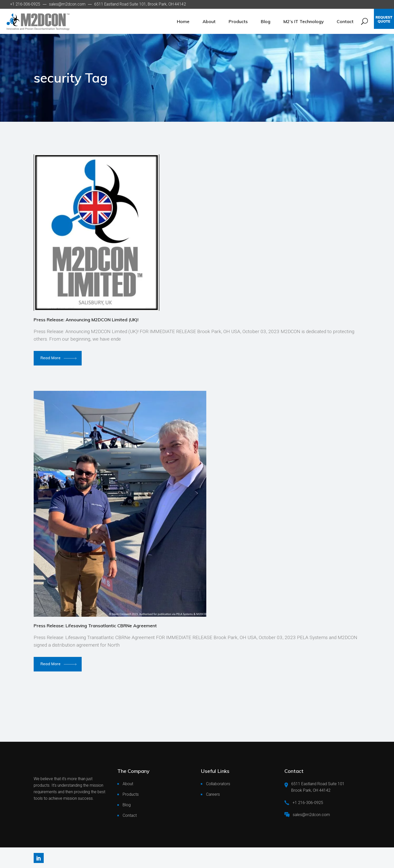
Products (131, 794)
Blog (127, 805)
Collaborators (218, 784)
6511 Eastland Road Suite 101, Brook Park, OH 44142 (140, 4)
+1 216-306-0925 (25, 4)
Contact (130, 815)
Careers (213, 794)
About (128, 784)
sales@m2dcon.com (67, 4)
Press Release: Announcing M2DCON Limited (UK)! (86, 320)
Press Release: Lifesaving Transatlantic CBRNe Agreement (95, 626)
